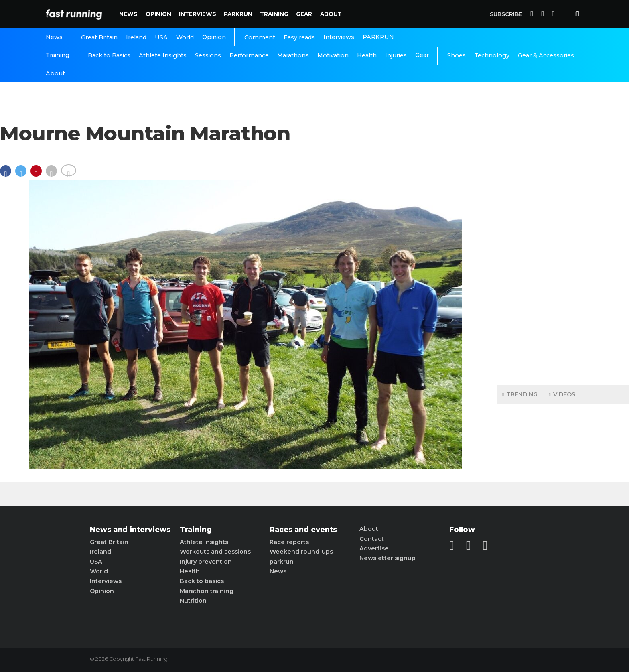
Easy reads (299, 37)
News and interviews (130, 530)
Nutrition (193, 601)
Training (274, 14)
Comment (260, 37)
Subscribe (506, 14)
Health (367, 55)
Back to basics (202, 581)
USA (161, 37)
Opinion (158, 14)
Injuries (396, 55)
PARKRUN (238, 14)
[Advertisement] (563, 253)
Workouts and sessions (215, 552)
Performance (249, 55)
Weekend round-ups (301, 552)
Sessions (208, 55)
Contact (372, 539)
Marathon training (207, 591)
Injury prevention (206, 562)
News (128, 14)
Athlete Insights (163, 55)
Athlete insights (204, 542)
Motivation (333, 55)
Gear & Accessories (546, 55)
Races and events (303, 530)
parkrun (282, 562)
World (185, 37)
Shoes (457, 55)
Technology (492, 55)
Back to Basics (109, 55)
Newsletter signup (388, 558)
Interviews (198, 14)
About (331, 14)
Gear (304, 14)
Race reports (289, 542)
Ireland (136, 37)
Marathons (293, 55)
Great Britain (99, 37)
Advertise (374, 548)
